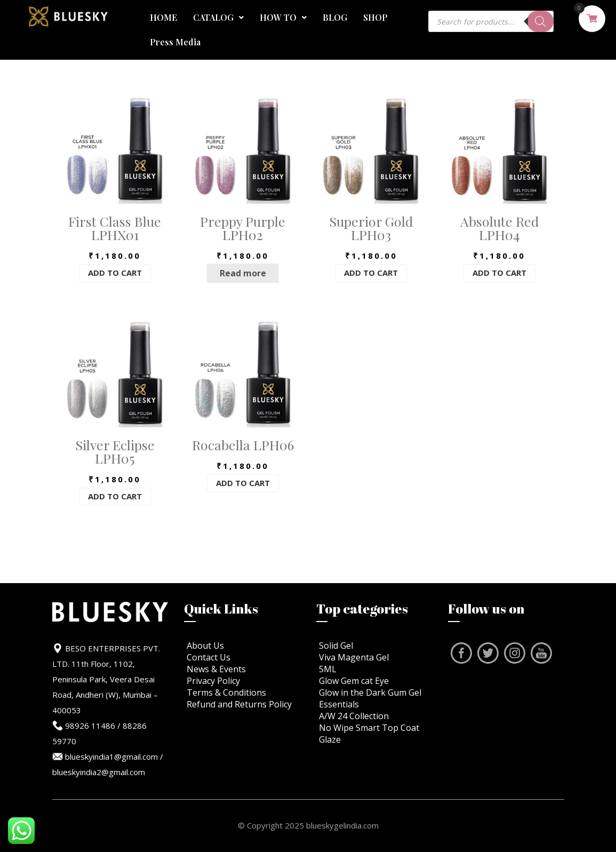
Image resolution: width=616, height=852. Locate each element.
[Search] (540, 21)
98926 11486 (90, 726)
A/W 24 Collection (354, 716)
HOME (163, 17)
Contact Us (209, 657)
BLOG (335, 17)
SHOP (375, 17)
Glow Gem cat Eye (354, 681)
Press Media (175, 42)
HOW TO (283, 17)
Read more (243, 273)
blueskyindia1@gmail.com (111, 757)
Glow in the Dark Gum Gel (370, 692)
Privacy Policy (213, 681)
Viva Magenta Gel (354, 657)
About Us (205, 646)
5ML (328, 669)
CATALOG (218, 17)
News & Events (216, 669)
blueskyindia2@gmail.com (99, 772)
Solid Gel (336, 646)
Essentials (339, 704)
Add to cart (115, 273)
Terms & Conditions (226, 692)
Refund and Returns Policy (239, 704)
